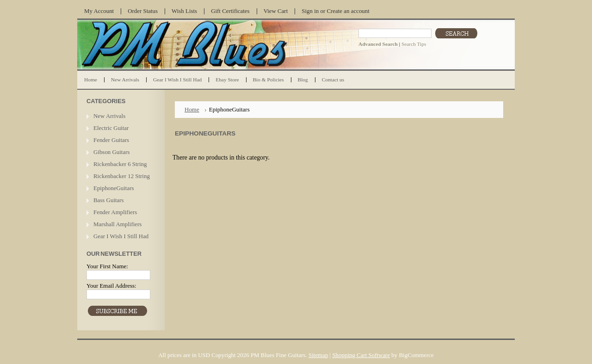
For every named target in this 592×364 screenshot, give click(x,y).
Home (192, 109)
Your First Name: (107, 266)
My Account (99, 11)
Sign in (310, 11)
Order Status (143, 11)
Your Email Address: (111, 286)
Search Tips (414, 44)
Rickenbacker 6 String (120, 164)
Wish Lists (184, 11)
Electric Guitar (111, 128)
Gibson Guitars (112, 152)
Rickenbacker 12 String (122, 176)
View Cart (276, 11)
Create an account (348, 11)
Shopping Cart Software (361, 355)
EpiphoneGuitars (114, 188)
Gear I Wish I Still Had (121, 236)
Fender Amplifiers (115, 212)
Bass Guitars (109, 200)
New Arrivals (109, 116)
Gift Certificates (230, 11)
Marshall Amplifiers (117, 224)
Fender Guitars (111, 140)
